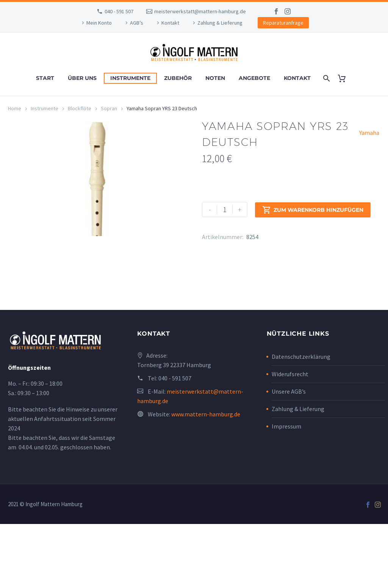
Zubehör (178, 78)
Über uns (82, 78)
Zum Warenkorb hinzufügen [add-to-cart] (313, 210)
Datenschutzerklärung (301, 421)
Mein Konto (99, 23)
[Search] (326, 78)
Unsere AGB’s (289, 455)
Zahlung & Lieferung (220, 23)
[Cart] (345, 78)
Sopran (109, 108)
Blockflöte (80, 108)
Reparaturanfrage (283, 23)
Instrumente (130, 78)
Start (45, 78)
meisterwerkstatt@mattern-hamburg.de (200, 11)
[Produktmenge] (225, 210)
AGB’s (137, 23)
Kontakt (170, 23)
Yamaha (369, 133)
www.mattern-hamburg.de (206, 478)
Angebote (254, 78)
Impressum (286, 490)
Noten (215, 78)
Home (15, 108)
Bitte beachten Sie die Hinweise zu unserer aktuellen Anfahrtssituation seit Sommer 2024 (63, 483)
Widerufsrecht (290, 438)
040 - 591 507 (119, 11)
